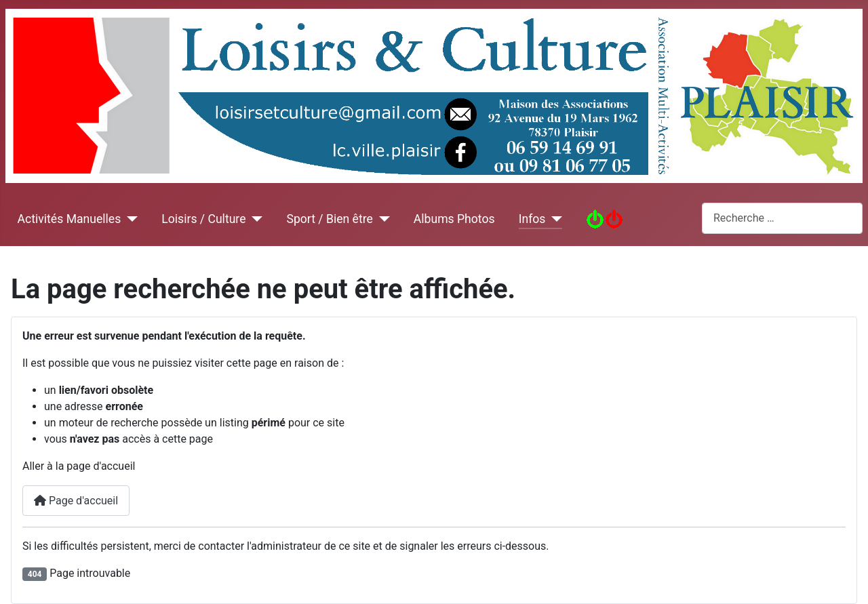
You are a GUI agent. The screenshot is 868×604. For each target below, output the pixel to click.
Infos (532, 219)
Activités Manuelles (70, 219)
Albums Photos (454, 219)
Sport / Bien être (329, 219)
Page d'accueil (76, 501)
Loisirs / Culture (203, 219)
